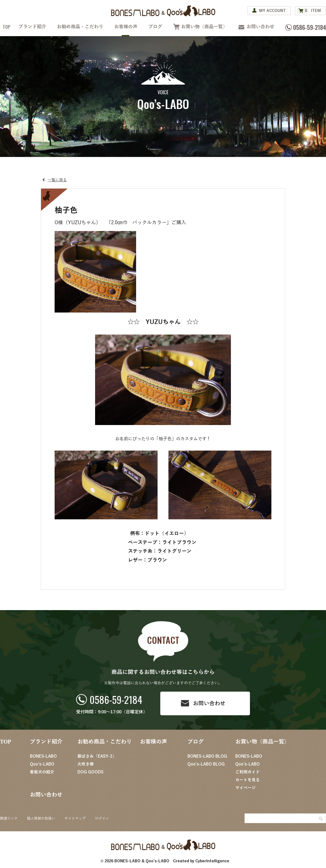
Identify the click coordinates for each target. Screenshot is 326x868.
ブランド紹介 (32, 27)
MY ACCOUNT (272, 11)
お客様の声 (126, 27)
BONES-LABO (43, 756)
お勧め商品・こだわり (80, 27)
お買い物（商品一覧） (204, 27)
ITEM (309, 11)
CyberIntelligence (212, 861)
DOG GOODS (90, 772)
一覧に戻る (57, 180)
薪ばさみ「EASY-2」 (97, 756)
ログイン (102, 819)
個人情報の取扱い (41, 819)
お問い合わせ (261, 27)
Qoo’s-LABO (42, 764)
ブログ (155, 27)
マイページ (245, 788)
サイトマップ (75, 819)
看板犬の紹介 (42, 772)
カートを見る (247, 780)
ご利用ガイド (247, 772)
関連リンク (9, 819)
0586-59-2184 (116, 699)
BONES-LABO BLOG (207, 756)
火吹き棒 (86, 764)
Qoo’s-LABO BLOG (206, 764)
